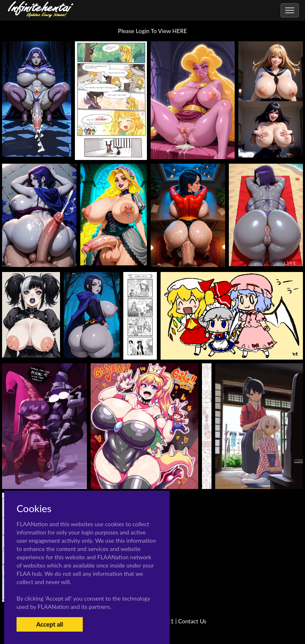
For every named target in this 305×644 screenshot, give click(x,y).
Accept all (49, 624)
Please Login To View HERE (152, 31)
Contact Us (192, 621)
